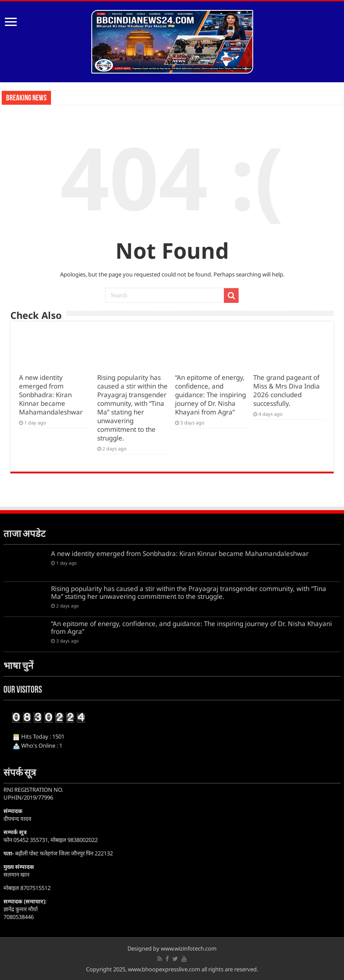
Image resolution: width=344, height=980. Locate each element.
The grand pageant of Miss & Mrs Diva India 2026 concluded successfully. (287, 390)
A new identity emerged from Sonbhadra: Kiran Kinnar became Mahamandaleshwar (51, 395)
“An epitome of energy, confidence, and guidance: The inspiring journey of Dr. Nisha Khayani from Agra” (210, 395)
